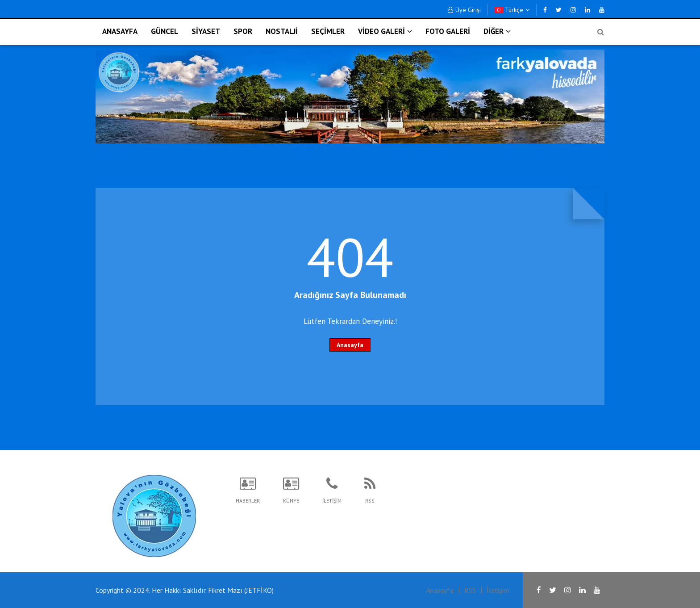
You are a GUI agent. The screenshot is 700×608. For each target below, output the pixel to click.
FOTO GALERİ (448, 31)
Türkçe (512, 10)
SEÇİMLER (328, 31)
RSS (470, 590)
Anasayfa (350, 345)
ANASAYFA (120, 31)
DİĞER (497, 31)
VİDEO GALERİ (385, 31)
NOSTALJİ (282, 31)
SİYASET (206, 31)
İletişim (498, 590)
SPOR (243, 31)
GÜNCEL (165, 31)
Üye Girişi (464, 10)
